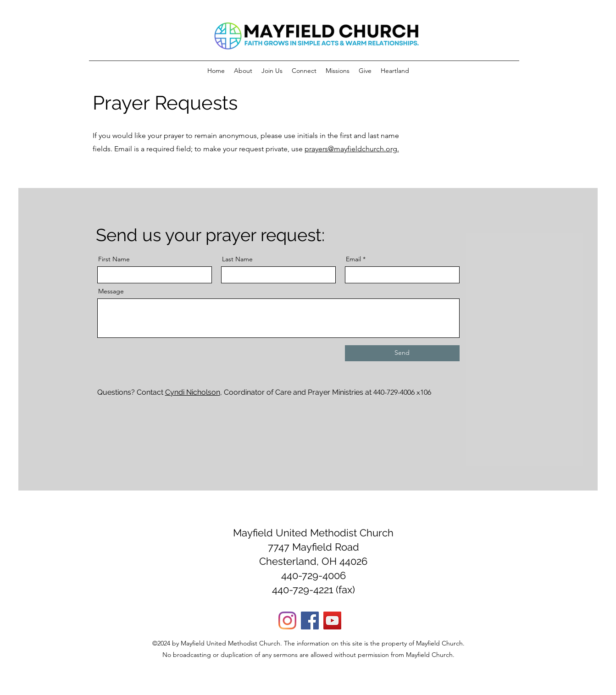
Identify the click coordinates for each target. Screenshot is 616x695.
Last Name (237, 259)
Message (111, 291)
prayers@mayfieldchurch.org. (352, 149)
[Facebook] (310, 621)
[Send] (402, 353)
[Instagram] (287, 621)
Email (353, 259)
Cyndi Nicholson (193, 392)
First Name (114, 259)
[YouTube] (332, 621)
